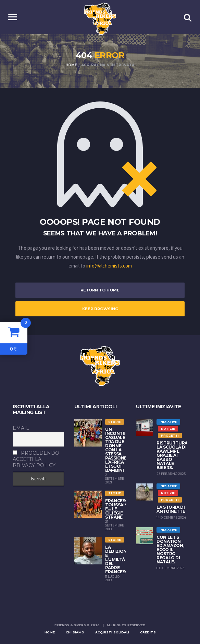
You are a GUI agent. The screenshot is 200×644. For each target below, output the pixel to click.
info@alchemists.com (109, 266)
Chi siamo (75, 632)
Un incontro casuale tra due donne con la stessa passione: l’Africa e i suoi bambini (117, 450)
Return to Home (100, 290)
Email (21, 428)
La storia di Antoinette (171, 509)
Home (50, 632)
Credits (148, 632)
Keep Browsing (100, 309)
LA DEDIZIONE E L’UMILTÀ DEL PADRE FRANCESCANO (122, 559)
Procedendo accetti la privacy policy (36, 459)
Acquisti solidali (112, 632)
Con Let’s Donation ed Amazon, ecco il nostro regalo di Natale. (170, 550)
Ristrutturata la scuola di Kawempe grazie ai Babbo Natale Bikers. (175, 455)
